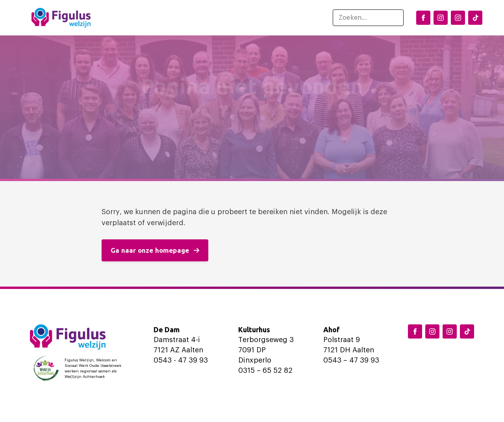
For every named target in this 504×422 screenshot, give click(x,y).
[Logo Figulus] (61, 18)
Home (112, 18)
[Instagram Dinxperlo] (441, 18)
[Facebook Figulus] (423, 18)
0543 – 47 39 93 (351, 360)
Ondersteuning (235, 18)
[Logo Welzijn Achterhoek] (79, 368)
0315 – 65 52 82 (265, 370)
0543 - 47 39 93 (181, 360)
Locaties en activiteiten (163, 18)
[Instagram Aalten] (458, 18)
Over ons (286, 18)
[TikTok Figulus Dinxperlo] (475, 18)
